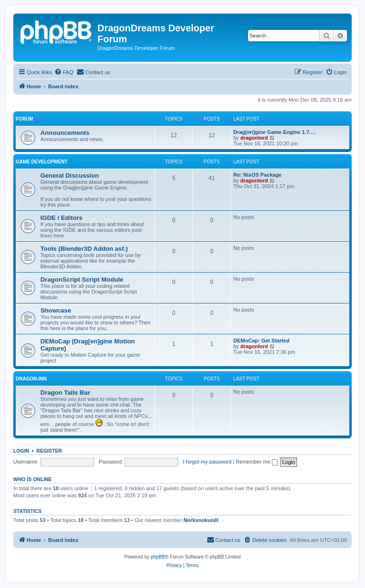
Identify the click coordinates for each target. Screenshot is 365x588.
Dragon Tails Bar (65, 393)
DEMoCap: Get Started (261, 341)
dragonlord (254, 138)
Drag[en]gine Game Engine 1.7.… (275, 132)
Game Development (42, 162)
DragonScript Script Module (82, 280)
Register (49, 451)
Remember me (257, 462)
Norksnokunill (201, 520)
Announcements (65, 133)
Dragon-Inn (31, 379)
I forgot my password (207, 462)
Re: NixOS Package (258, 175)
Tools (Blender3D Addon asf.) (84, 249)
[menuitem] (64, 72)
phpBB (158, 557)
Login (21, 451)
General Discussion (70, 175)
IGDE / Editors (62, 218)
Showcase (56, 310)
